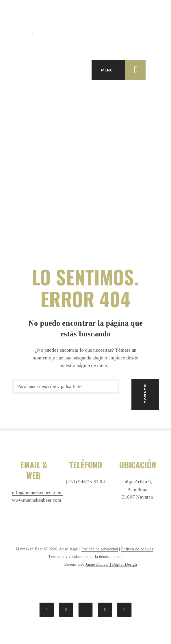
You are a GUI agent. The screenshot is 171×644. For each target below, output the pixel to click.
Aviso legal (69, 549)
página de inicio (93, 365)
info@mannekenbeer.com (37, 493)
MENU (123, 70)
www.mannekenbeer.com (37, 500)
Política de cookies (137, 549)
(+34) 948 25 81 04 (85, 482)
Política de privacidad (100, 549)
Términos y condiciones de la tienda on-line (85, 557)
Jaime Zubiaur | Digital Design (111, 564)
